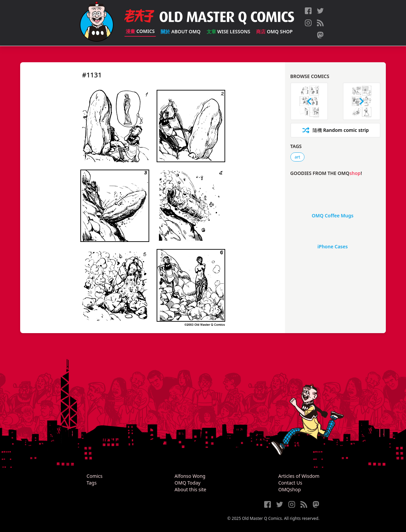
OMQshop (290, 489)
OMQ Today (187, 483)
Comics (140, 31)
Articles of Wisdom (299, 476)
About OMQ (180, 31)
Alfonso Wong (190, 476)
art (298, 157)
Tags (92, 483)
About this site (190, 489)
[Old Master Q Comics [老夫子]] (97, 23)
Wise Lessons (229, 31)
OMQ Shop (274, 31)
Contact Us (290, 483)
